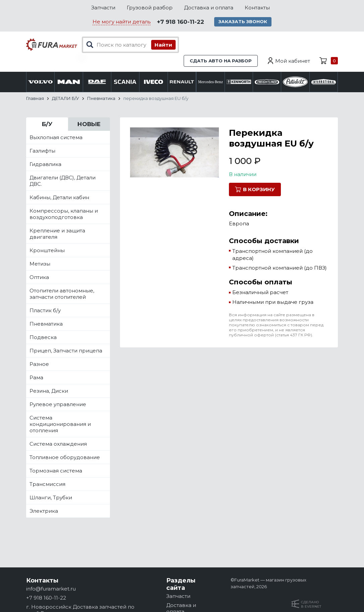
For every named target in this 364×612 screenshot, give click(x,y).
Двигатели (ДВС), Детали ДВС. (63, 181)
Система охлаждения (58, 444)
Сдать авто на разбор (221, 61)
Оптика (39, 277)
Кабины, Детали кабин (59, 198)
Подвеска (43, 338)
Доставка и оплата (209, 8)
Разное (39, 364)
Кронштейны (47, 251)
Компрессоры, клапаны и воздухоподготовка (64, 214)
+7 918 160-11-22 (180, 22)
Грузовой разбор (150, 8)
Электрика (44, 511)
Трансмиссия (47, 484)
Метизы (40, 264)
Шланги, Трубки (51, 498)
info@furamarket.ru (51, 589)
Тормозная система (56, 471)
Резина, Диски (49, 391)
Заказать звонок (244, 22)
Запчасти (103, 8)
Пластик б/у (45, 311)
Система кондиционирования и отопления (60, 424)
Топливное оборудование (65, 458)
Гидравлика (45, 164)
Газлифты (42, 151)
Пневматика (46, 324)
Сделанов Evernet (311, 604)
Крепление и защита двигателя (57, 234)
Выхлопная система (56, 138)
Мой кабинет (293, 61)
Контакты (257, 8)
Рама (36, 378)
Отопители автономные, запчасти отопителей (62, 294)
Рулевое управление (58, 405)
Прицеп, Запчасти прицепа (66, 351)
